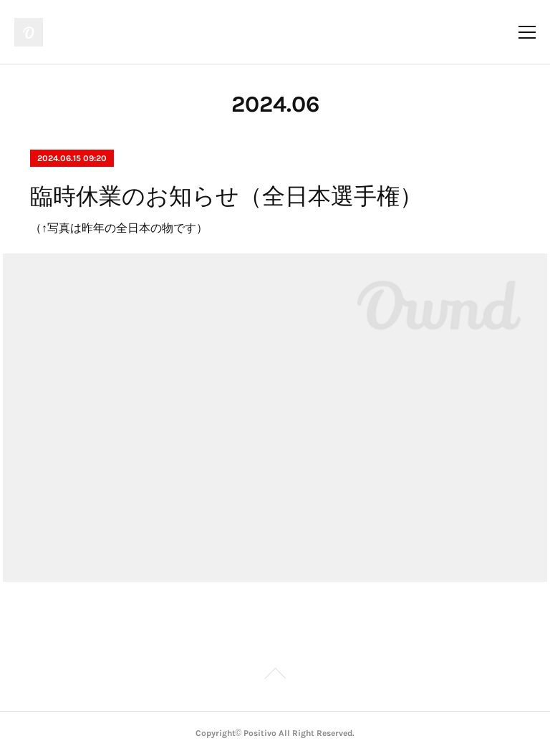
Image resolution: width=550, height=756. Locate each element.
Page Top (275, 676)
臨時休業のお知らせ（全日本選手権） (226, 196)
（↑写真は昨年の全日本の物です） (119, 228)
